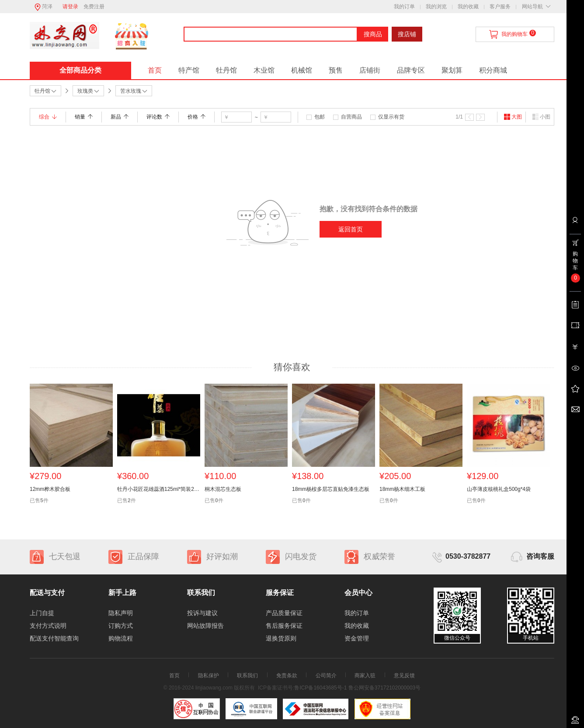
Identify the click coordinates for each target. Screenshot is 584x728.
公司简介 (326, 675)
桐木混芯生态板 (223, 489)
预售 (336, 70)
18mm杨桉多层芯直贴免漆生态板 (331, 489)
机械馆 (302, 70)
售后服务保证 (284, 626)
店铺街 (370, 70)
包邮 (320, 117)
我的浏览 (436, 7)
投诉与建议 (202, 613)
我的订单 (404, 7)
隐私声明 (121, 613)
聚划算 (452, 70)
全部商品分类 (80, 70)
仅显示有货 (391, 117)
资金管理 (357, 638)
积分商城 (493, 70)
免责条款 (287, 675)
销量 (84, 117)
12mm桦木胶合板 (50, 489)
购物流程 (121, 638)
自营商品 (351, 117)
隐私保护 (209, 675)
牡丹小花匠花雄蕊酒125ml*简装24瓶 (159, 489)
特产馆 (189, 70)
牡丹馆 (226, 70)
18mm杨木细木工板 (402, 489)
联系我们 (247, 675)
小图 (541, 117)
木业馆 (264, 70)
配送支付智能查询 (54, 638)
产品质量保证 (284, 613)
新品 (120, 117)
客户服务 (500, 7)
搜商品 (373, 34)
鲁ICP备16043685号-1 (320, 688)
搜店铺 (407, 34)
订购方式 (121, 626)
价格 (196, 117)
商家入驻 (365, 675)
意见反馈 (404, 675)
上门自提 (42, 613)
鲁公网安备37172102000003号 (384, 688)
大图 (513, 117)
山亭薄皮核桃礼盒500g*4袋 (499, 489)
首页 (155, 70)
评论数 (158, 117)
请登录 (70, 7)
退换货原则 (281, 638)
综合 (48, 117)
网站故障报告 (205, 626)
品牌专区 (411, 70)
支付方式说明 (48, 626)
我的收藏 (468, 7)
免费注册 (94, 7)
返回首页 (351, 229)
